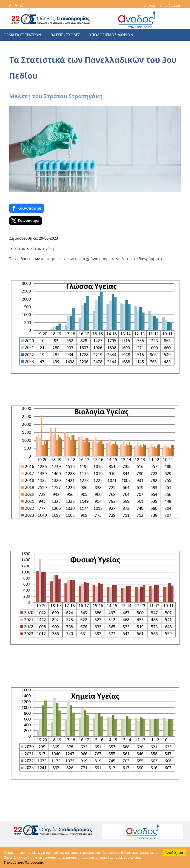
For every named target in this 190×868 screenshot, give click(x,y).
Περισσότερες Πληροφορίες (24, 862)
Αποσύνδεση (171, 5)
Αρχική (150, 5)
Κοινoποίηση (27, 208)
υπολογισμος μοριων (107, 35)
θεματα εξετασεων (22, 35)
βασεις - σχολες (63, 35)
